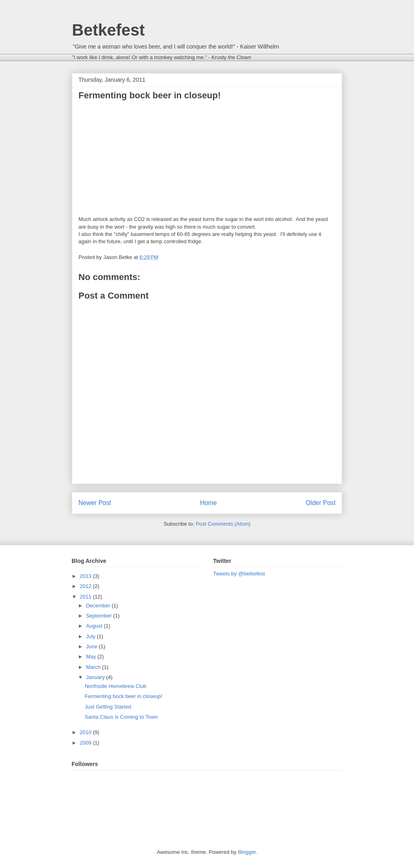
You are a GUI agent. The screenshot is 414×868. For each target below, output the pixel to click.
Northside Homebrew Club (115, 686)
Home (209, 503)
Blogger (247, 852)
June (93, 646)
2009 (86, 743)
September (100, 616)
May (92, 657)
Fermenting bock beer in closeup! (123, 696)
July (92, 636)
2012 (86, 586)
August (95, 626)
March (94, 667)
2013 (86, 576)
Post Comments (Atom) (223, 524)
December (99, 606)
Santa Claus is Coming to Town (121, 717)
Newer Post (95, 503)
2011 (86, 597)
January (96, 677)
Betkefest (108, 30)
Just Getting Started (108, 707)
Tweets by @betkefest (239, 574)
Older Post (321, 503)
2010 (86, 732)
